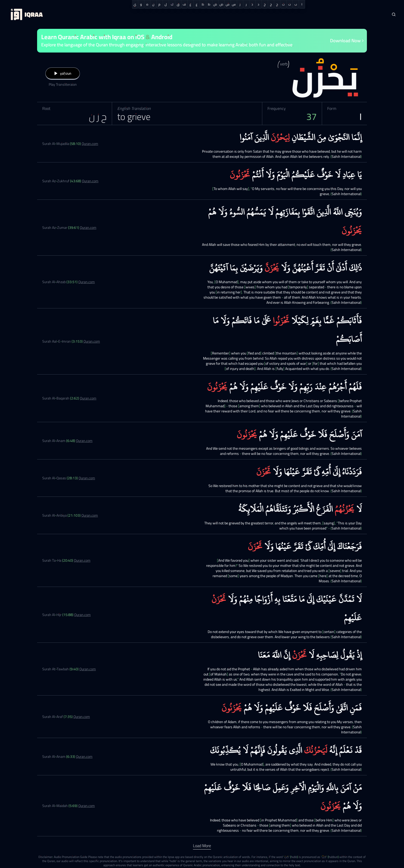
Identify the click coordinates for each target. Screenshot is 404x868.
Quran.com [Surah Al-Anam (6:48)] (84, 441)
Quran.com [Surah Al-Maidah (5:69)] (87, 806)
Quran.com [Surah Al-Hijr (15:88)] (82, 615)
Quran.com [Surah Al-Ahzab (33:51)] (87, 282)
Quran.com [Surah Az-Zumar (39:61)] (88, 228)
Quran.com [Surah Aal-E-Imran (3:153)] (92, 341)
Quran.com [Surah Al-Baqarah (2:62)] (88, 398)
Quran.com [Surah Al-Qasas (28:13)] (87, 478)
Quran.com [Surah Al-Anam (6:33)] (84, 757)
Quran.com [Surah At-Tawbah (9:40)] (88, 669)
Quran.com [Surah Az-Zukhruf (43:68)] (90, 181)
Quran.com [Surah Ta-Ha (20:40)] (82, 560)
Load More (202, 846)
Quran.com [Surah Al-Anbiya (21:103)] (90, 515)
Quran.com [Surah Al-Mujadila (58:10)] (90, 144)
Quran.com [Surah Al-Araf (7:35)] (82, 717)
